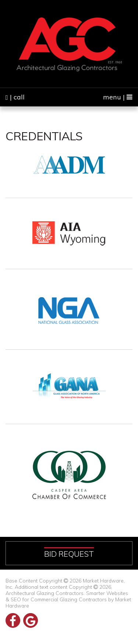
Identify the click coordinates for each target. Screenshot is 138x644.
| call (15, 97)
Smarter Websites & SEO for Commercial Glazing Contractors (67, 596)
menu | (118, 97)
